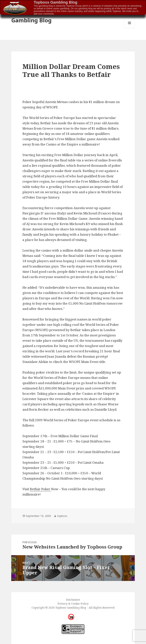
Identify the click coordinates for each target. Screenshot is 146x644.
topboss (62, 516)
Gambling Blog (31, 20)
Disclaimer (73, 600)
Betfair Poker (40, 489)
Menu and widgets (130, 28)
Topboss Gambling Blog (56, 2)
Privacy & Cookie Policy (73, 604)
